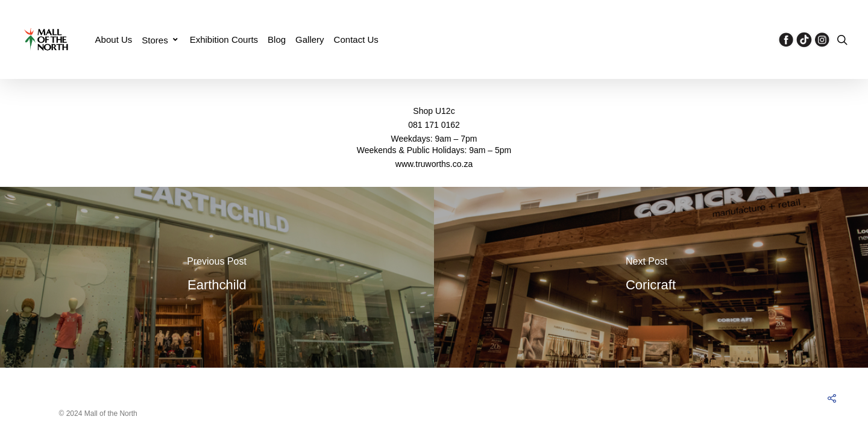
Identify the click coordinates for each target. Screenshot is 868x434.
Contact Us (356, 40)
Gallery (310, 40)
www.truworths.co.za (434, 164)
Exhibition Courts (224, 40)
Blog (277, 40)
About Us (114, 40)
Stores (160, 40)
